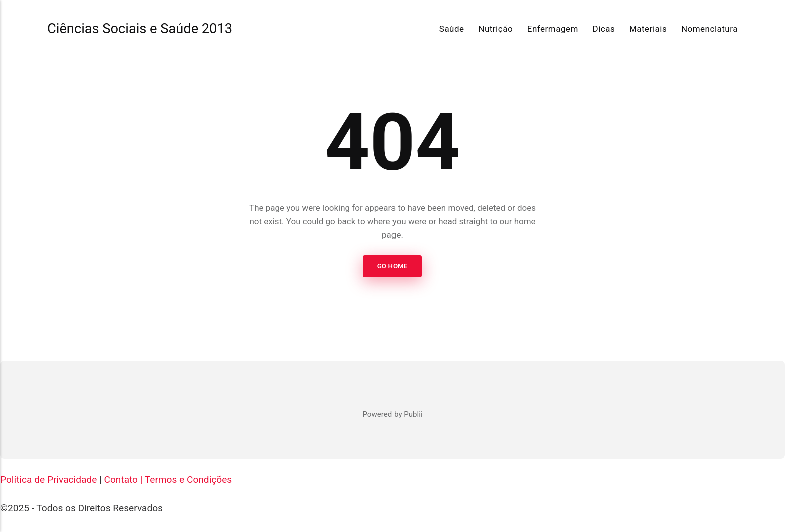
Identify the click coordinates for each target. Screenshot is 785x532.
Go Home (392, 266)
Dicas (604, 29)
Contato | (123, 480)
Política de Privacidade (48, 480)
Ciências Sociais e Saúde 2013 (140, 29)
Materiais (648, 29)
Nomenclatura (710, 29)
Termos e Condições (188, 480)
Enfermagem (553, 29)
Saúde (452, 29)
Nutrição (495, 29)
